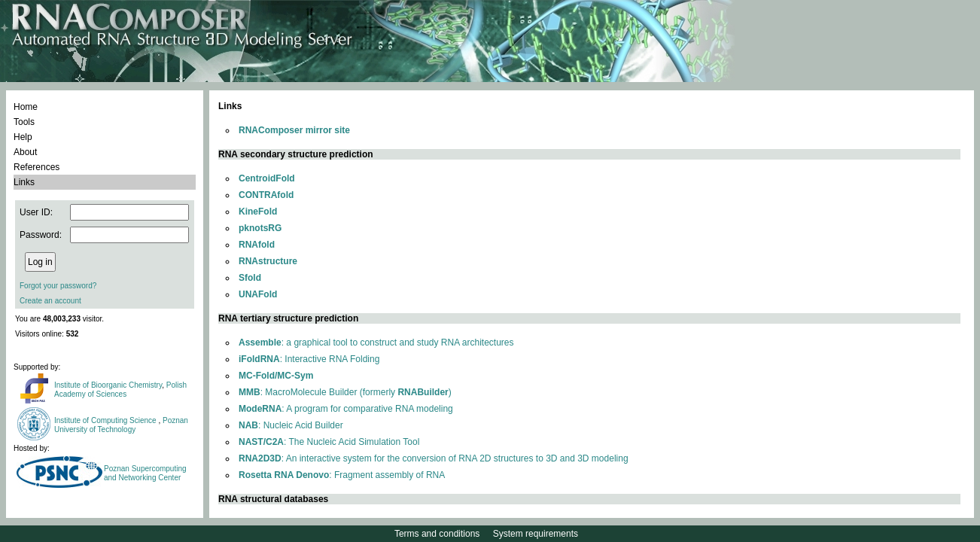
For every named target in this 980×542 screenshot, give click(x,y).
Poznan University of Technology (121, 425)
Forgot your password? (58, 286)
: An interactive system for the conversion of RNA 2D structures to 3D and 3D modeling (434, 458)
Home (26, 107)
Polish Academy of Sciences (120, 390)
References (37, 167)
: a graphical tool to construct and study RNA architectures (376, 343)
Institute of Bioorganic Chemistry (108, 385)
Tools (24, 122)
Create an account (50, 301)
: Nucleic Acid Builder (291, 425)
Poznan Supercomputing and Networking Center (145, 473)
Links (24, 182)
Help (23, 137)
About (25, 152)
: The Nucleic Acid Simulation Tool (329, 442)
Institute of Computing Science (106, 420)
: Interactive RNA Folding (309, 359)
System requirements (536, 534)
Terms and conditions (437, 534)
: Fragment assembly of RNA (342, 475)
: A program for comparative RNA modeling (346, 409)
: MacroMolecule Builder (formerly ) (345, 392)
